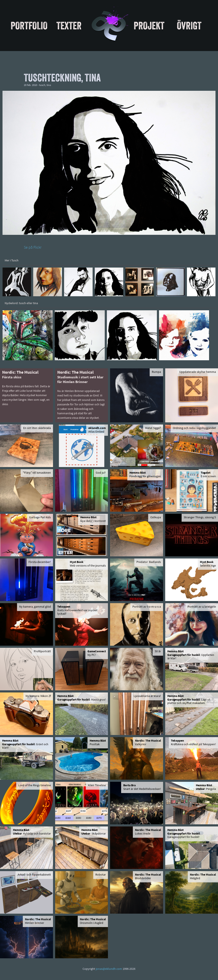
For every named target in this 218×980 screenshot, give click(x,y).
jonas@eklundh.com (109, 969)
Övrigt (189, 26)
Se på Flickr (33, 248)
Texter (69, 26)
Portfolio (29, 26)
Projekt (149, 26)
